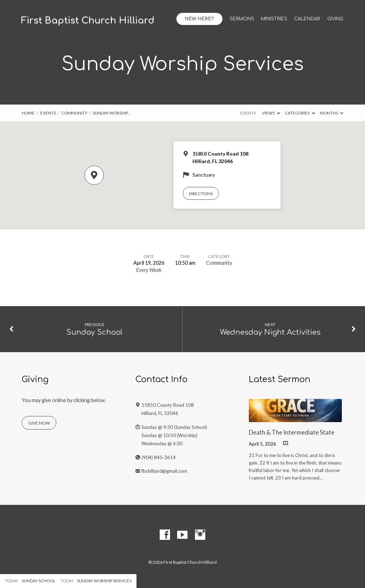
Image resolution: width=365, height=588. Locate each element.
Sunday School (94, 332)
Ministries (274, 19)
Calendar (307, 19)
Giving (335, 19)
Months (331, 113)
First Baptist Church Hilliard (88, 21)
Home (28, 113)
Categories (300, 113)
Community (74, 113)
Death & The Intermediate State (292, 432)
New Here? (199, 19)
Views (271, 113)
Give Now (39, 423)
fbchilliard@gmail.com (164, 471)
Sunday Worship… (112, 113)
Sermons (242, 19)
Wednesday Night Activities (270, 332)
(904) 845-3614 (159, 457)
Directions (201, 194)
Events (48, 113)
